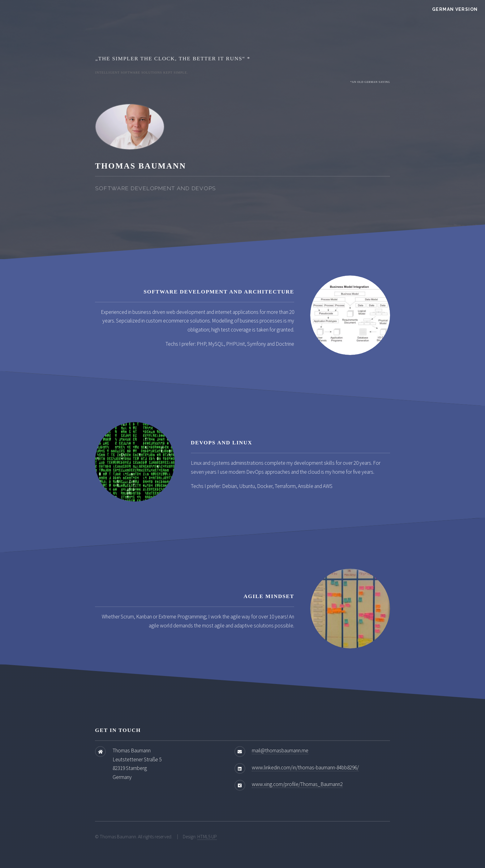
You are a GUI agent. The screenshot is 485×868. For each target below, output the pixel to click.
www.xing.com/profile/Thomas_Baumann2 (297, 784)
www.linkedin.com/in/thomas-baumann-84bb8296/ (305, 768)
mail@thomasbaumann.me (280, 750)
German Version (455, 9)
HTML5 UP (207, 837)
